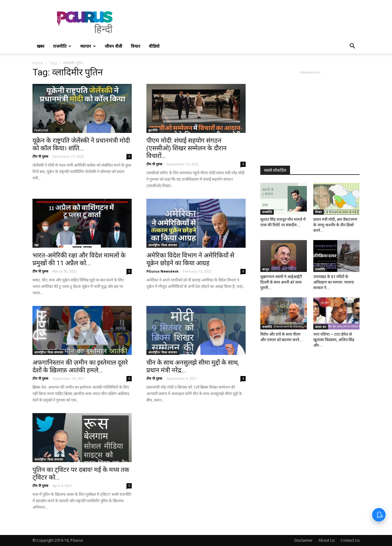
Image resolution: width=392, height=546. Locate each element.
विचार (136, 46)
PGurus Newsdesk (162, 271)
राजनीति (62, 46)
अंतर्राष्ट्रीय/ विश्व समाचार (163, 245)
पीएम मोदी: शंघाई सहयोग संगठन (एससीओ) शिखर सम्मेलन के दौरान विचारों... (187, 148)
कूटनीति (153, 130)
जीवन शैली (113, 46)
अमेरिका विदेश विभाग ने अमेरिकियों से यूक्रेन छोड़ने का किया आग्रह (190, 259)
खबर (41, 46)
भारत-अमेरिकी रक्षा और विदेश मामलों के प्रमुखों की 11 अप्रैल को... (79, 259)
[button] (352, 47)
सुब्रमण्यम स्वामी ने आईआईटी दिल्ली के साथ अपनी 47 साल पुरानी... (281, 282)
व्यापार (88, 46)
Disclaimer (303, 540)
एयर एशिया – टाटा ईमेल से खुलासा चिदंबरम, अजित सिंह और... (334, 340)
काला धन (321, 327)
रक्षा (36, 245)
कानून (266, 269)
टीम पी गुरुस (40, 156)
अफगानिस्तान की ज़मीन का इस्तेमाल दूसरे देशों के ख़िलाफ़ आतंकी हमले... (80, 366)
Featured (41, 130)
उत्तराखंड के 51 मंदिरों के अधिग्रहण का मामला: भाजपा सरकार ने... (334, 282)
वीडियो (154, 46)
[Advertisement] (248, 22)
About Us (327, 540)
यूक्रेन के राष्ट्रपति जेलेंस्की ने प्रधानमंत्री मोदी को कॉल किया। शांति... (81, 144)
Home (38, 63)
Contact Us (350, 540)
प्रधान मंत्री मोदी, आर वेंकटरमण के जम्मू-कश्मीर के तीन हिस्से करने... (335, 225)
